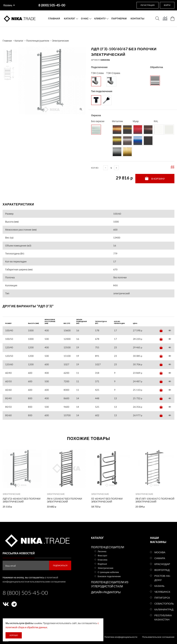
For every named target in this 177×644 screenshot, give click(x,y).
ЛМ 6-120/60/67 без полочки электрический (64, 500)
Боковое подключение (109, 576)
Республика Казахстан (163, 617)
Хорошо (14, 635)
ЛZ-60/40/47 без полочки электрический (107, 500)
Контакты (137, 18)
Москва (160, 552)
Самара (160, 558)
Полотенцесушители (38, 41)
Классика (103, 560)
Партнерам (119, 18)
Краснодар (162, 564)
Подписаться (60, 565)
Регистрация (148, 5)
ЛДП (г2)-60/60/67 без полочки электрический (22, 500)
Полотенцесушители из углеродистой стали (110, 584)
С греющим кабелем (108, 572)
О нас (85, 18)
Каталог (70, 18)
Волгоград (162, 570)
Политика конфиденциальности (121, 637)
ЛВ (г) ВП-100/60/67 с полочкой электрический (155, 500)
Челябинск (162, 592)
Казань (8, 5)
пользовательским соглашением (48, 582)
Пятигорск (162, 598)
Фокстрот (103, 555)
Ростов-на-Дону (163, 578)
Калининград (164, 609)
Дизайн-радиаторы (106, 592)
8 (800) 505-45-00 (25, 593)
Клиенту (100, 18)
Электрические (60, 41)
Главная (54, 18)
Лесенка (102, 551)
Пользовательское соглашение (158, 637)
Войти (167, 5)
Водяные (102, 564)
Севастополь (164, 603)
